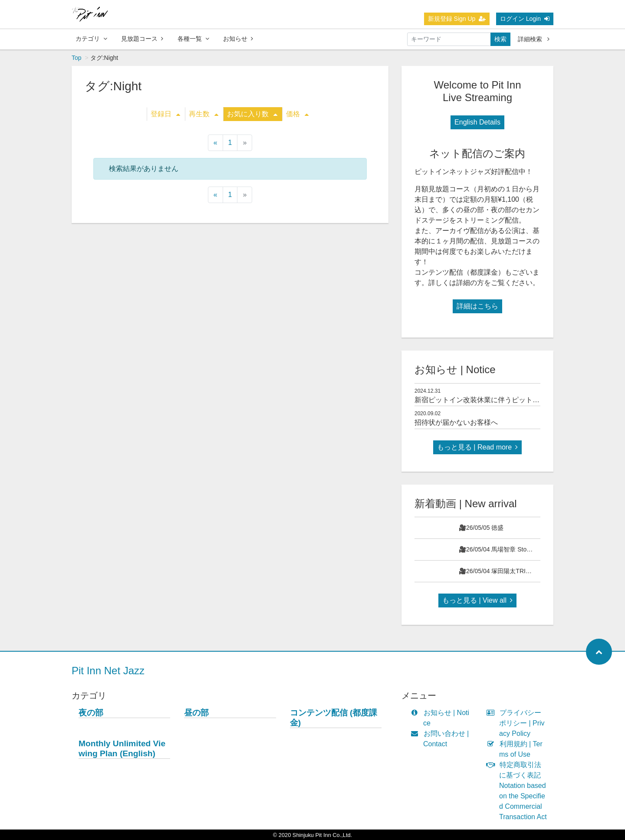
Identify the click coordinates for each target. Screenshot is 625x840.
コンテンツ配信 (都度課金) (334, 718)
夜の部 (91, 713)
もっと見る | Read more (477, 447)
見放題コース (142, 39)
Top (77, 58)
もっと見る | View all (477, 600)
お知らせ (238, 39)
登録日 (165, 114)
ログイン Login (525, 19)
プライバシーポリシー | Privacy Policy (518, 723)
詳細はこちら (477, 306)
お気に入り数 (252, 114)
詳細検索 (534, 39)
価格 (297, 114)
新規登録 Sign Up (457, 19)
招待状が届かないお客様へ (456, 422)
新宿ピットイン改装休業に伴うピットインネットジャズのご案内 (515, 400)
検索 (500, 39)
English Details (477, 122)
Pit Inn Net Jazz (108, 671)
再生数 (204, 114)
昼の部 (196, 713)
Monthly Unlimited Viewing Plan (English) (122, 748)
